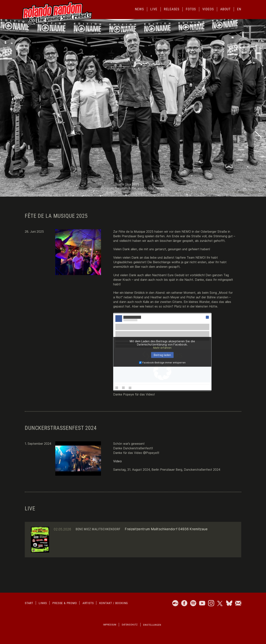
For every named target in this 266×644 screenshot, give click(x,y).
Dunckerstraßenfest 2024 (61, 428)
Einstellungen (152, 625)
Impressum (110, 625)
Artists (88, 603)
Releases (172, 9)
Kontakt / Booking (114, 603)
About (225, 9)
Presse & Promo (65, 603)
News (139, 9)
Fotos (191, 9)
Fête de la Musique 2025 (56, 216)
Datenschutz (130, 625)
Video (117, 461)
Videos (208, 9)
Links (43, 603)
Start (29, 603)
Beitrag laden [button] (162, 355)
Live (154, 9)
